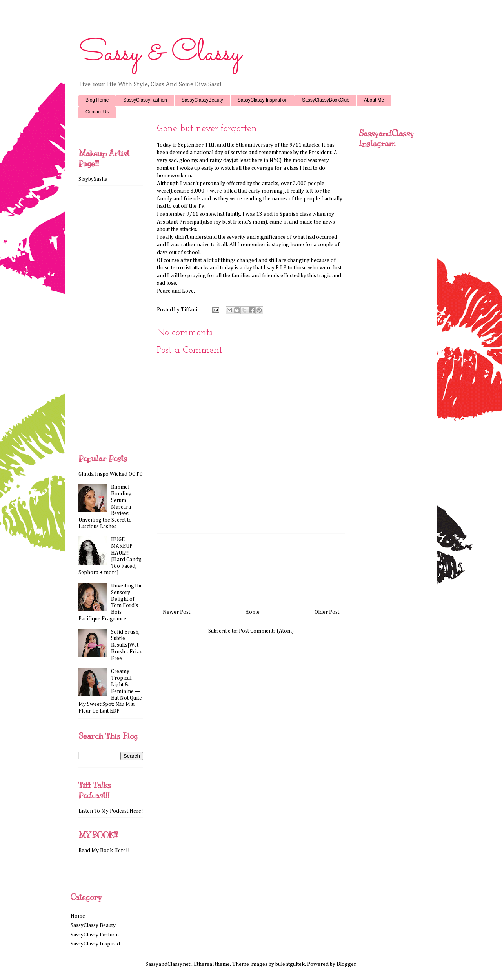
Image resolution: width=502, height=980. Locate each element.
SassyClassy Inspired (95, 944)
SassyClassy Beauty (93, 925)
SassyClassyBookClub (326, 100)
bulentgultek (290, 964)
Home (252, 612)
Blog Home (97, 100)
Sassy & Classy (160, 54)
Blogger (346, 964)
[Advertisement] (251, 568)
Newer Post (176, 612)
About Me (374, 100)
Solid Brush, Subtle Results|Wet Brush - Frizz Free (126, 645)
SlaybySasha (93, 179)
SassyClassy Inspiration (263, 100)
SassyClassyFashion (145, 100)
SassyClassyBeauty (202, 100)
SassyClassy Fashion (95, 935)
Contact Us (97, 112)
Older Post (327, 612)
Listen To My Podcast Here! (111, 811)
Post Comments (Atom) (266, 631)
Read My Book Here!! (104, 851)
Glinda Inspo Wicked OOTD (111, 474)
